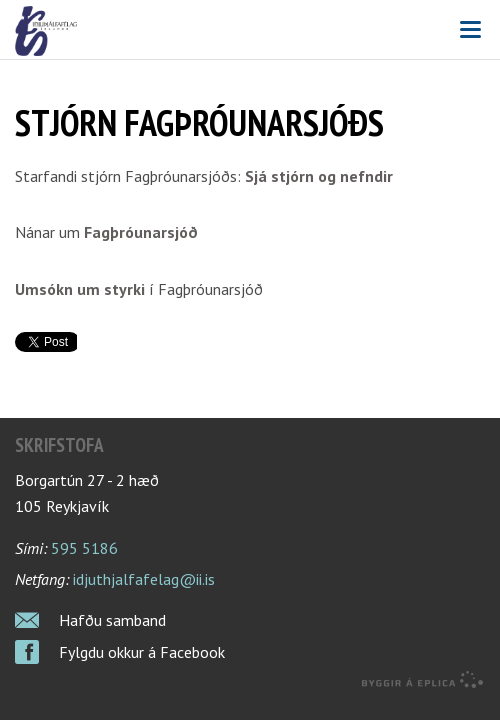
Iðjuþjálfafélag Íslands (250, 31)
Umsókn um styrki (80, 289)
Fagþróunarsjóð (141, 232)
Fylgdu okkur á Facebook (142, 652)
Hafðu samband (112, 620)
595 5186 (84, 548)
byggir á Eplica (423, 680)
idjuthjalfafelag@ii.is (144, 579)
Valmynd (470, 30)
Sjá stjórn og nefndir (319, 176)
